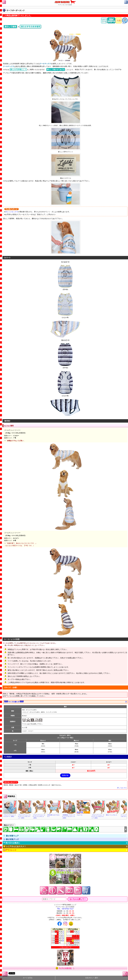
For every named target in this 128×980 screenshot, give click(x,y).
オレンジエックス (12, 212)
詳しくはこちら (122, 788)
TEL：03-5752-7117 (65, 909)
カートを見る (28, 978)
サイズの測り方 (14, 702)
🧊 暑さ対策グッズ (11, 839)
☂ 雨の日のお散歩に (12, 843)
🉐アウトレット (10, 850)
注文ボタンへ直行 (92, 978)
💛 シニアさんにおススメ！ (15, 846)
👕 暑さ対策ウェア (11, 836)
